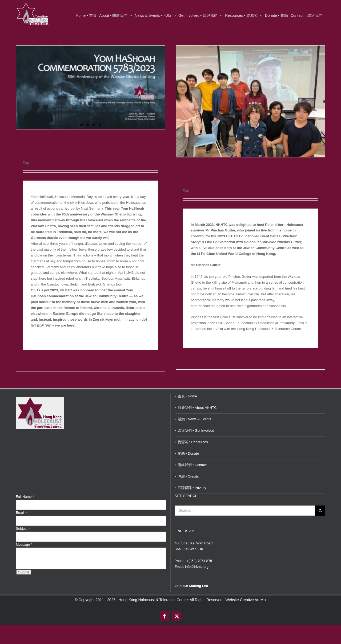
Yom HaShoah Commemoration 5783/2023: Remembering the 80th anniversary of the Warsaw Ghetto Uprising (90, 148)
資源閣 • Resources (193, 559)
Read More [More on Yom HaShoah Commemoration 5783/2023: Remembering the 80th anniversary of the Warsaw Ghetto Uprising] (31, 362)
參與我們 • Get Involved (196, 548)
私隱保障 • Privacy (192, 605)
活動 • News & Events (195, 537)
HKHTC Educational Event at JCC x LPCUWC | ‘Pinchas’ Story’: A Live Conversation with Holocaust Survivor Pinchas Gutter (202, 176)
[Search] (320, 628)
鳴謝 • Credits (188, 594)
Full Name (25, 614)
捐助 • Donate (188, 571)
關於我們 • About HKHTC (197, 525)
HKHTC (37, 163)
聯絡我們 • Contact (192, 582)
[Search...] (245, 628)
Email (21, 630)
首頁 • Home (187, 514)
